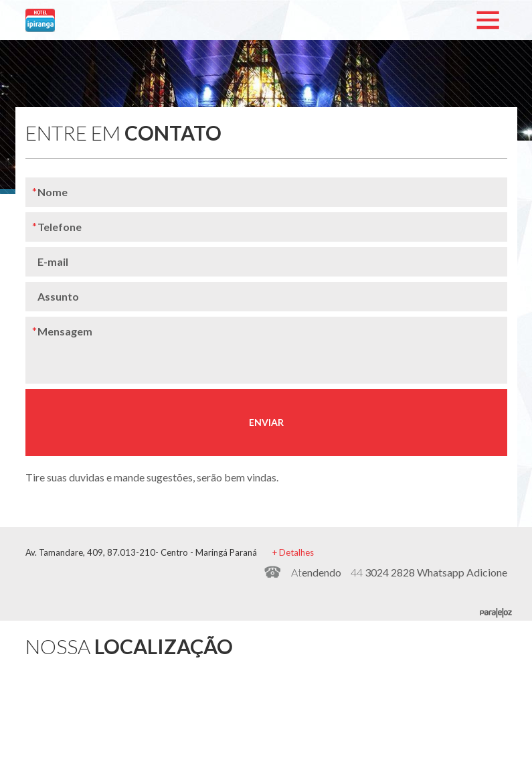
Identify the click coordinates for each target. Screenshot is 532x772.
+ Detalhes (293, 552)
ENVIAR (266, 422)
